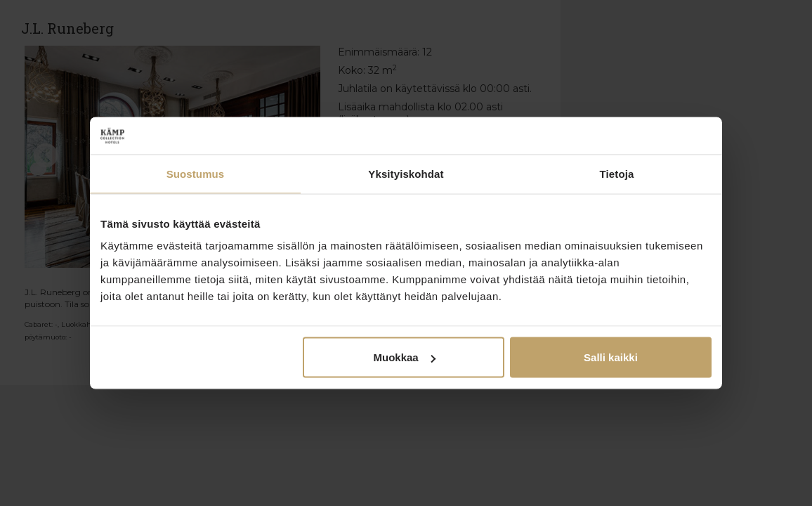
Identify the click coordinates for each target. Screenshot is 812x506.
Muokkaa (405, 357)
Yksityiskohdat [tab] (406, 173)
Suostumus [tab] (196, 173)
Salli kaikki (611, 357)
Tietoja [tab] (617, 173)
